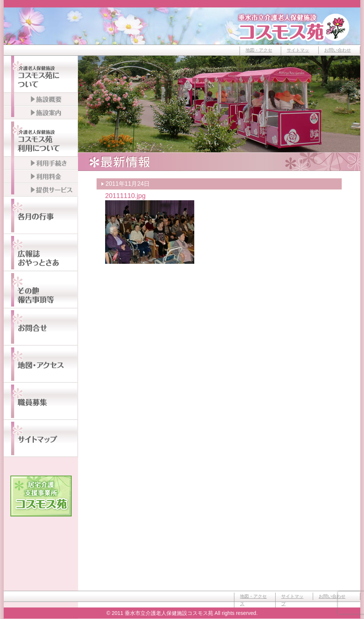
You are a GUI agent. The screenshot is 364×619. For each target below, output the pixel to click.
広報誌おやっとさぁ (41, 253)
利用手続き (41, 163)
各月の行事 (41, 215)
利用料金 (41, 177)
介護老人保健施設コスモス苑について (41, 74)
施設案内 (41, 113)
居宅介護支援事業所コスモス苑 (41, 496)
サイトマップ (298, 54)
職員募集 (41, 401)
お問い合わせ (338, 50)
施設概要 (41, 100)
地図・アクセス (259, 54)
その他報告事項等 (41, 290)
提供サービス (41, 190)
